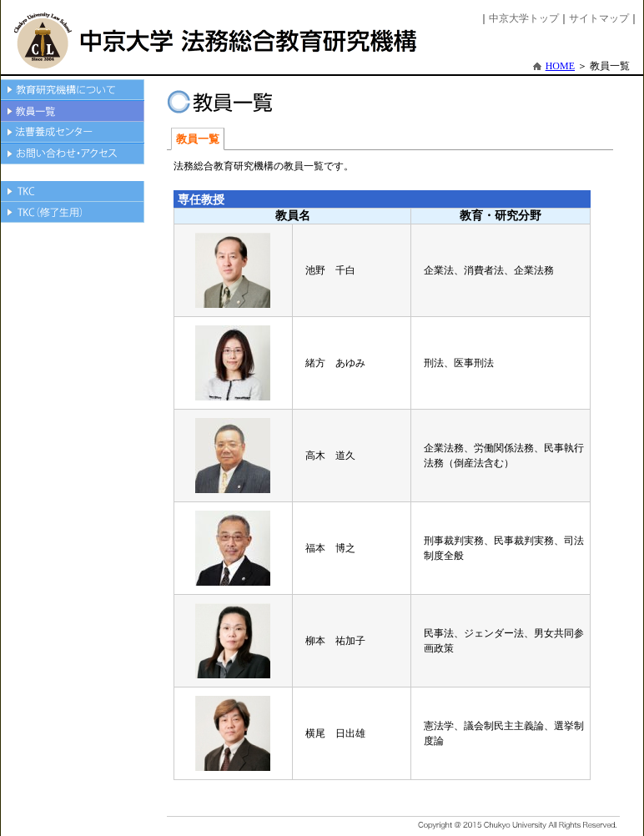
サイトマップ (599, 18)
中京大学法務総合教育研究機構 (217, 41)
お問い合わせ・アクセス (73, 154)
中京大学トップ (524, 18)
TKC (73, 191)
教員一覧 (73, 111)
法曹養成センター (73, 133)
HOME (560, 66)
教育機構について (73, 90)
